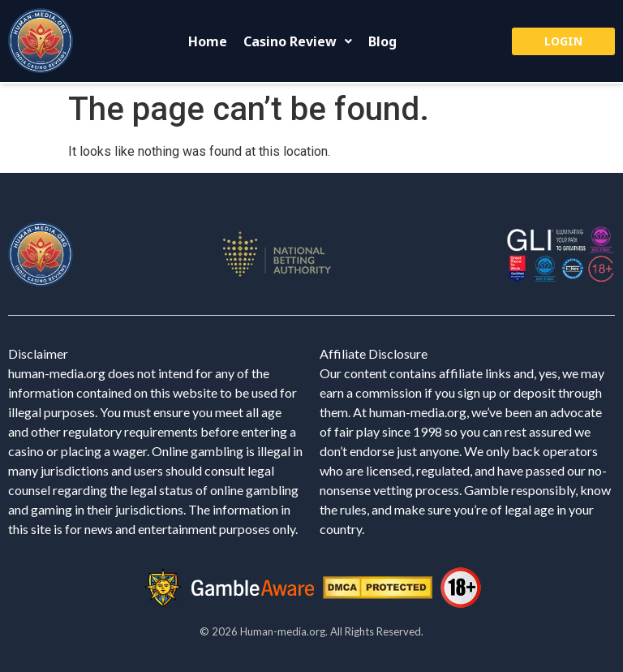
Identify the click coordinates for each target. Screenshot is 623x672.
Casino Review (298, 41)
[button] (298, 41)
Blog (382, 41)
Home (208, 41)
